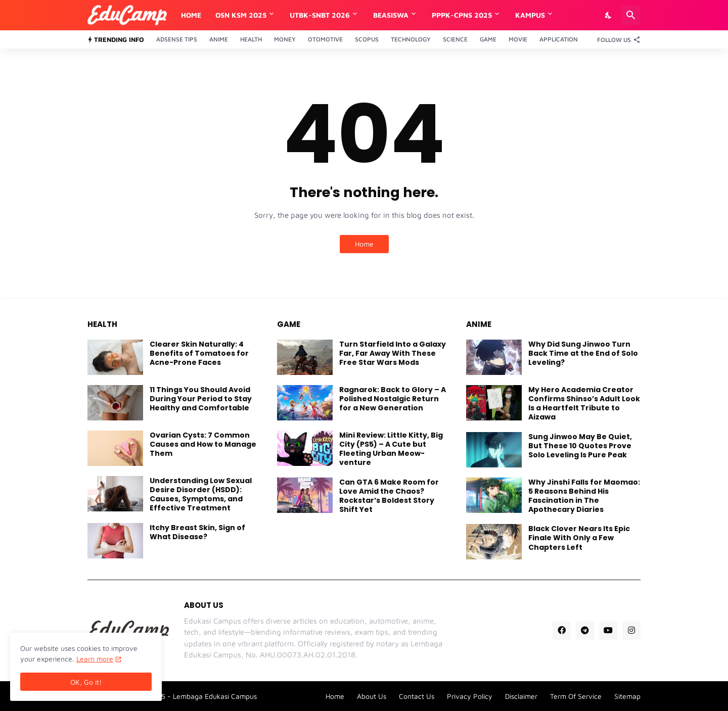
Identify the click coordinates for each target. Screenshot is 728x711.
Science (455, 39)
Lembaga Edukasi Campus (215, 696)
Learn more (95, 659)
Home (191, 15)
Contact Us (417, 696)
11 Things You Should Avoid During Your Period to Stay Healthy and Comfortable (201, 399)
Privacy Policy (470, 696)
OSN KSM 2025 (241, 15)
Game (488, 39)
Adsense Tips (177, 39)
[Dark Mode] (609, 15)
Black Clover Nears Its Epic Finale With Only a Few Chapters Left (579, 538)
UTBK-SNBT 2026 (320, 15)
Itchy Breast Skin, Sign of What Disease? (197, 532)
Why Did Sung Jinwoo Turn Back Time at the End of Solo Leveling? (583, 353)
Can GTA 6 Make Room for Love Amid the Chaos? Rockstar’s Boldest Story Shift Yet (389, 496)
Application (559, 39)
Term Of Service (576, 696)
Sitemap (627, 696)
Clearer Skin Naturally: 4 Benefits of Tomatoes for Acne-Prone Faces (199, 353)
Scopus (367, 39)
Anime (219, 39)
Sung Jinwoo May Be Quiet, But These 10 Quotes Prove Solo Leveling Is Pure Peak (580, 446)
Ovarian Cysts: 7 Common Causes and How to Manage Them (203, 444)
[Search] (631, 15)
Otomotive (325, 39)
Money (285, 39)
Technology (411, 39)
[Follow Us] (616, 39)
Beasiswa (391, 15)
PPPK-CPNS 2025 (462, 15)
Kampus (530, 15)
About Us (372, 696)
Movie (518, 39)
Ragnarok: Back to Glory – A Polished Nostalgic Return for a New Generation (393, 399)
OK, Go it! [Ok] (86, 682)
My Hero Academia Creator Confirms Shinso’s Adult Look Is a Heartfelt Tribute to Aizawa (584, 404)
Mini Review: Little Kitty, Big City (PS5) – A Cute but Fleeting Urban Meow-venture (391, 449)
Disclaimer (521, 696)
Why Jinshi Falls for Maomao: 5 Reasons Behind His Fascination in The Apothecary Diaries (584, 496)
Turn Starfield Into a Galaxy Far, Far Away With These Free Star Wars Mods (393, 353)
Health (251, 39)
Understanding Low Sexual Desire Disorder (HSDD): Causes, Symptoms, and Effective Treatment (201, 494)
